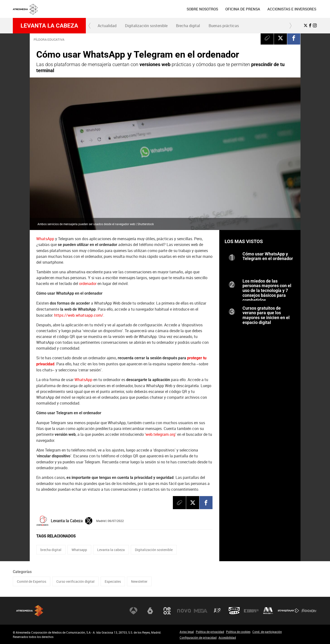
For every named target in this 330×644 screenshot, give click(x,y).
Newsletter (139, 581)
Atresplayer (288, 611)
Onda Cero (234, 611)
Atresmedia (30, 611)
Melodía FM (268, 611)
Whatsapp (79, 550)
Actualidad (107, 26)
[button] (90, 26)
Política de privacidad (210, 632)
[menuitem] (202, 9)
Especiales (113, 581)
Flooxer (309, 611)
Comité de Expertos (32, 581)
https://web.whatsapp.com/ (79, 315)
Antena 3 (133, 611)
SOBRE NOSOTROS (202, 9)
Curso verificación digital (75, 581)
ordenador (88, 284)
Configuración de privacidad (198, 637)
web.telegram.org (160, 434)
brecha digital (51, 550)
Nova (184, 611)
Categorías (22, 572)
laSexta (150, 611)
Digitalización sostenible (146, 26)
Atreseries (218, 611)
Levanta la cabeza (49, 26)
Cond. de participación (267, 632)
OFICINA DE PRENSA (243, 9)
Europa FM (251, 611)
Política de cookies (238, 632)
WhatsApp (45, 239)
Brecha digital (188, 26)
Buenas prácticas (224, 26)
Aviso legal (187, 632)
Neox (167, 611)
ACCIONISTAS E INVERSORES (292, 9)
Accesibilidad (227, 637)
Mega (201, 611)
